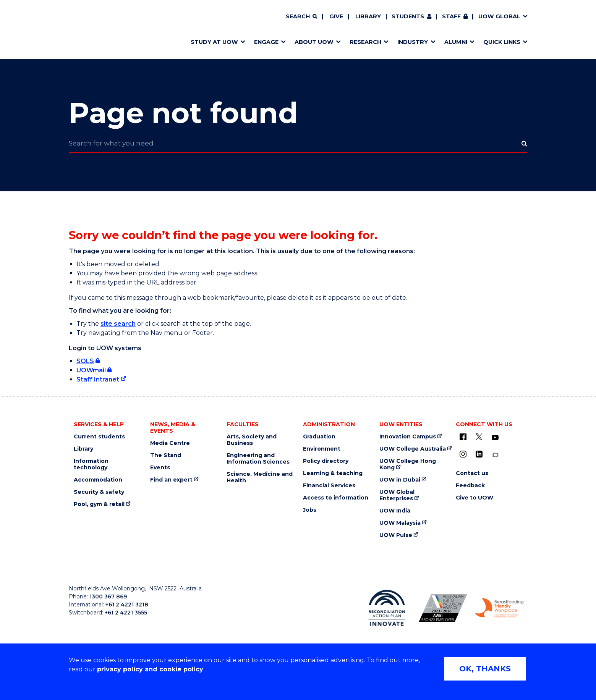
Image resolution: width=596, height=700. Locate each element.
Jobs (310, 510)
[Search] (301, 17)
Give (336, 16)
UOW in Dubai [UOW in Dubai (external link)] (400, 480)
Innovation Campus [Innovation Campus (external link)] (408, 437)
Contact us (472, 473)
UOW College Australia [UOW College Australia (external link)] (413, 449)
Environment (322, 449)
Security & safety (99, 492)
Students (408, 16)
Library (368, 16)
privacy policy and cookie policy (150, 669)
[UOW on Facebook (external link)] (463, 437)
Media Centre (170, 443)
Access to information (336, 498)
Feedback (470, 486)
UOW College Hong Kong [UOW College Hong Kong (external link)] (408, 464)
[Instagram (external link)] (463, 454)
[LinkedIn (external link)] (479, 454)
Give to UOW (475, 498)
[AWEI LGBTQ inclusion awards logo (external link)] (443, 608)
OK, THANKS (485, 669)
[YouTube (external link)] (495, 438)
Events (160, 468)
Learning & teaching (333, 473)
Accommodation (98, 480)
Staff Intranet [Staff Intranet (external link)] (98, 379)
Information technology (91, 464)
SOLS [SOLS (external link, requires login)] (85, 361)
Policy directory (326, 461)
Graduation (319, 437)
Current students (99, 437)
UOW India (395, 511)
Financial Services (329, 486)
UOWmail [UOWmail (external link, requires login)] (91, 370)
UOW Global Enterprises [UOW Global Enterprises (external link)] (397, 495)
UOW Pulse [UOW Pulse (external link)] (396, 535)
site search (118, 324)
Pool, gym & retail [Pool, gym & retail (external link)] (99, 504)
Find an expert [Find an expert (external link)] (171, 480)
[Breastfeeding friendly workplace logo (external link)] (499, 608)
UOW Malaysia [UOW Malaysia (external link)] (400, 523)
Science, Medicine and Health (260, 477)
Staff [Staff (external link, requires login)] (451, 16)
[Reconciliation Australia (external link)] (387, 608)
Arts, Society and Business (252, 440)
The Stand (166, 455)
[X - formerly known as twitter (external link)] (479, 437)
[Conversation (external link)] (495, 455)
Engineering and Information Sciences (258, 459)
